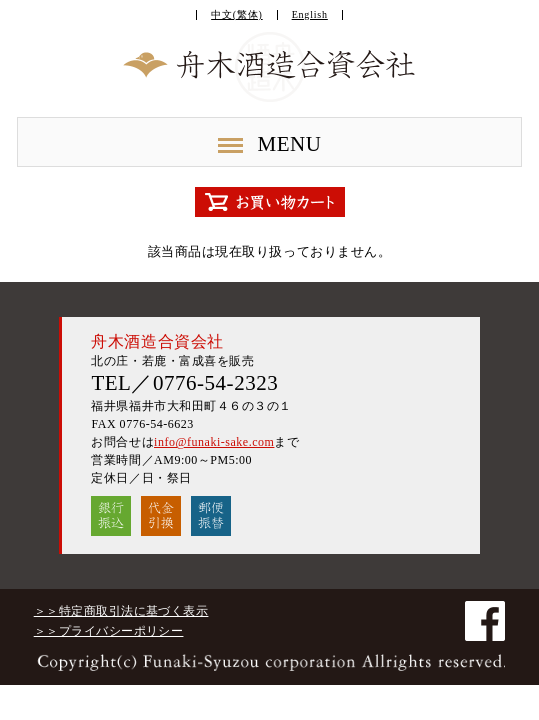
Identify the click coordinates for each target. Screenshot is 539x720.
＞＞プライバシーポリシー (109, 631)
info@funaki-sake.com (214, 442)
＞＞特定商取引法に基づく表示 (121, 611)
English (310, 14)
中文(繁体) (236, 14)
